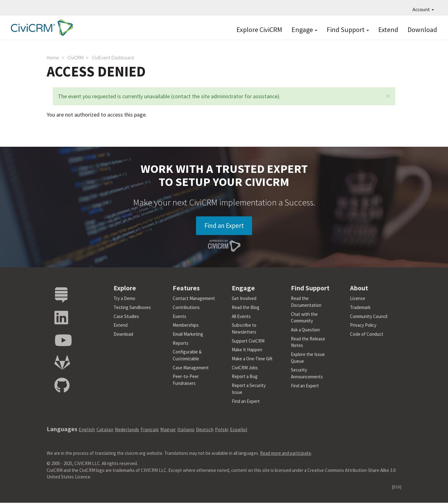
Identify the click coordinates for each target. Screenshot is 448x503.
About (359, 288)
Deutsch (205, 430)
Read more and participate (286, 453)
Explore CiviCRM (259, 30)
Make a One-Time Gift (252, 359)
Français (150, 430)
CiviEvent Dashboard (113, 58)
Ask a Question (305, 330)
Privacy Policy (363, 326)
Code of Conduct (367, 334)
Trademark (360, 308)
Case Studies (126, 317)
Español (239, 430)
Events (180, 317)
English (87, 430)
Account (423, 9)
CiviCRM (75, 58)
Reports (181, 343)
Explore (125, 288)
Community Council (369, 317)
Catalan (105, 430)
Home (53, 58)
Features (186, 288)
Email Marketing (188, 334)
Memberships (186, 326)
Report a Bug (245, 377)
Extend (388, 30)
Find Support (348, 30)
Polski (222, 430)
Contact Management (194, 299)
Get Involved (244, 299)
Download (422, 30)
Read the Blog (246, 308)
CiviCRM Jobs (245, 368)
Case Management (191, 368)
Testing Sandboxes (132, 308)
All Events (241, 317)
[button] (388, 96)
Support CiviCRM (248, 341)
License (358, 299)
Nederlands (127, 430)
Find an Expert (224, 226)
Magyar (168, 430)
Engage (304, 30)
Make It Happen (247, 350)
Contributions (186, 308)
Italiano (186, 430)
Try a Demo (124, 299)
